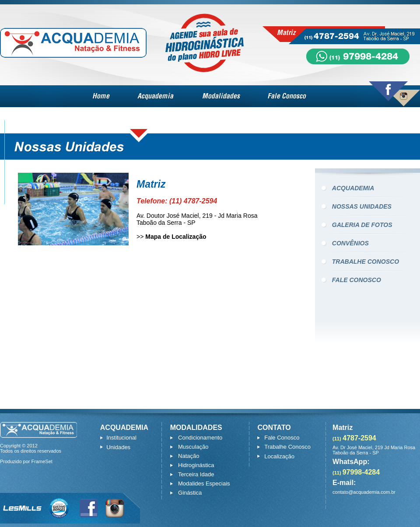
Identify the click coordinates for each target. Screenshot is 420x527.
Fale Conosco (282, 438)
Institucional (121, 438)
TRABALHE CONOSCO (366, 262)
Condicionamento (200, 438)
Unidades (118, 447)
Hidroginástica (196, 465)
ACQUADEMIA (353, 188)
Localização (279, 456)
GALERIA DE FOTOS (362, 225)
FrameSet (42, 461)
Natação (189, 456)
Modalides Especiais (204, 483)
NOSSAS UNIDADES (362, 206)
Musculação (193, 447)
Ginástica (190, 493)
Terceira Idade (196, 474)
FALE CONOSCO (357, 280)
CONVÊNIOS (350, 243)
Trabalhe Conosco (287, 447)
